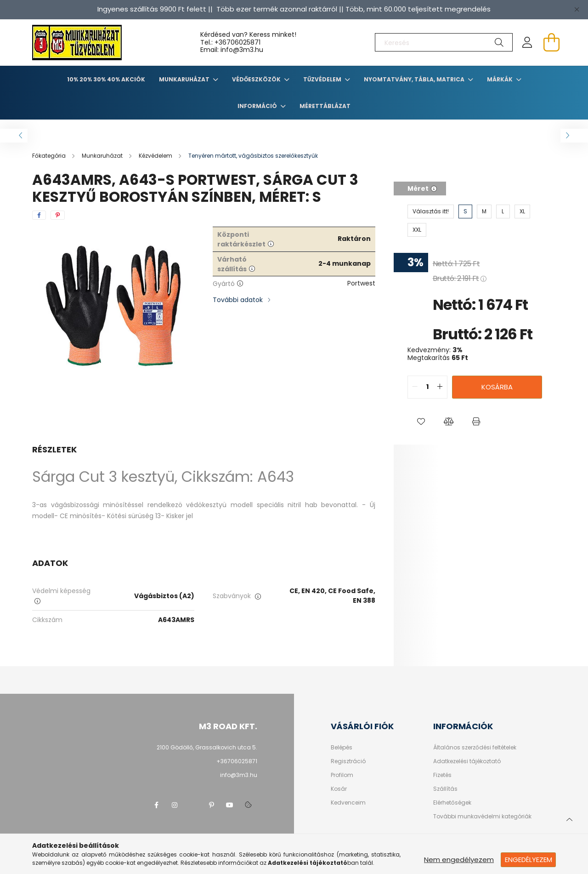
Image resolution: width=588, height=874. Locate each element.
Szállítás (445, 789)
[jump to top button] (569, 818)
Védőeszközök (257, 79)
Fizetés (442, 775)
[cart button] (551, 42)
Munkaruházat (185, 79)
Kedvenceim (348, 803)
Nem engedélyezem (459, 860)
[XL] (522, 211)
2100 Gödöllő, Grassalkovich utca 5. (207, 747)
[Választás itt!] (431, 211)
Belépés (342, 748)
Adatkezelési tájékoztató (467, 761)
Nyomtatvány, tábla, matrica (415, 79)
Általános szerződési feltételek (475, 748)
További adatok (238, 300)
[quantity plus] (440, 387)
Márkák (500, 79)
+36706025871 (237, 42)
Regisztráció (348, 761)
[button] (421, 422)
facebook (156, 805)
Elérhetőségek (452, 803)
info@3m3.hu (239, 775)
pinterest (211, 805)
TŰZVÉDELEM (323, 79)
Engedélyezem (529, 860)
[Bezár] (577, 9)
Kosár (339, 789)
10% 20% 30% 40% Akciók (106, 79)
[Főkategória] (50, 156)
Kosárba (497, 387)
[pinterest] (58, 215)
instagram (175, 805)
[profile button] (527, 42)
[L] (503, 211)
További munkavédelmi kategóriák (482, 817)
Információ (258, 106)
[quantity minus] (415, 387)
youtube (230, 805)
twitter (193, 805)
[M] (484, 211)
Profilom (342, 775)
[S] (465, 211)
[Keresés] (444, 42)
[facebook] (39, 215)
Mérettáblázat (325, 106)
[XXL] (417, 230)
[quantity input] (427, 387)
